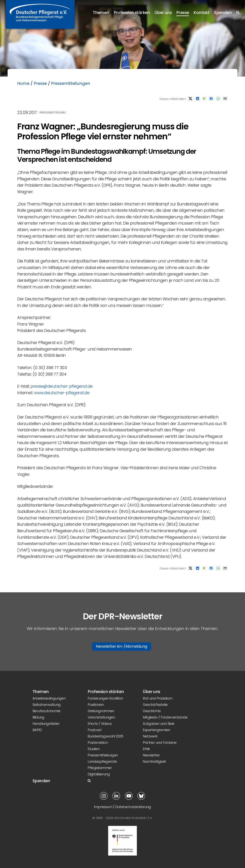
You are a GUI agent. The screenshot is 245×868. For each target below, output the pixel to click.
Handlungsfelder (46, 724)
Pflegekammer (100, 768)
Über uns (163, 13)
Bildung (38, 717)
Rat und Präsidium (158, 698)
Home (23, 83)
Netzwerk (150, 736)
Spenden (223, 13)
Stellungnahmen (101, 711)
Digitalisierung (99, 774)
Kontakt (201, 13)
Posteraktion (98, 743)
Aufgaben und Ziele (158, 724)
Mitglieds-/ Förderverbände (165, 717)
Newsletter (151, 755)
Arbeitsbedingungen (49, 698)
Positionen (96, 705)
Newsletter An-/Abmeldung (122, 646)
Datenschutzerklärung (133, 807)
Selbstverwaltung (47, 705)
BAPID (37, 730)
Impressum (103, 807)
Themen (101, 13)
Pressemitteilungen (71, 83)
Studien (94, 749)
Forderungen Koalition (105, 698)
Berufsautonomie (46, 711)
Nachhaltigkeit (154, 761)
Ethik (146, 749)
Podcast (95, 730)
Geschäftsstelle (155, 705)
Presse (183, 13)
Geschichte (152, 711)
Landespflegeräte (102, 761)
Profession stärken (132, 13)
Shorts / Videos (100, 724)
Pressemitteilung (53, 112)
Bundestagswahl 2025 (105, 736)
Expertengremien (156, 730)
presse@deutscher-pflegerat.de (62, 386)
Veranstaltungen (101, 717)
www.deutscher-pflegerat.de (62, 393)
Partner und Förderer (160, 743)
